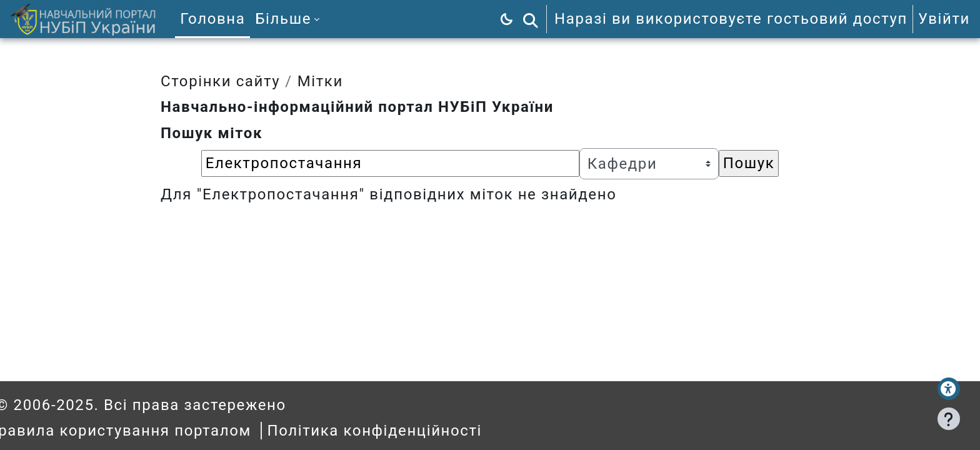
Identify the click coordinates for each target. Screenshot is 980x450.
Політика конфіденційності (398, 431)
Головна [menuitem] (212, 19)
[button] (531, 19)
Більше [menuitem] (283, 19)
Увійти (944, 19)
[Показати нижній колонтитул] (949, 419)
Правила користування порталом (142, 431)
